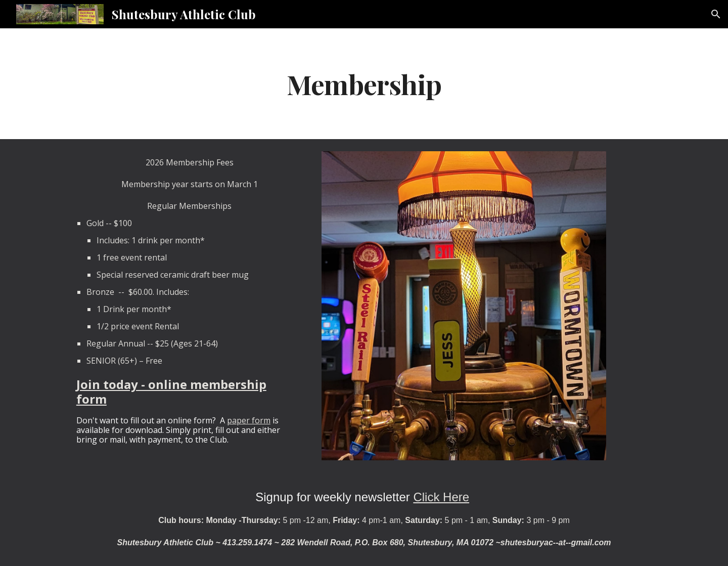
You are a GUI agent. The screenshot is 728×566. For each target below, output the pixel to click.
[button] (716, 14)
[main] (364, 84)
